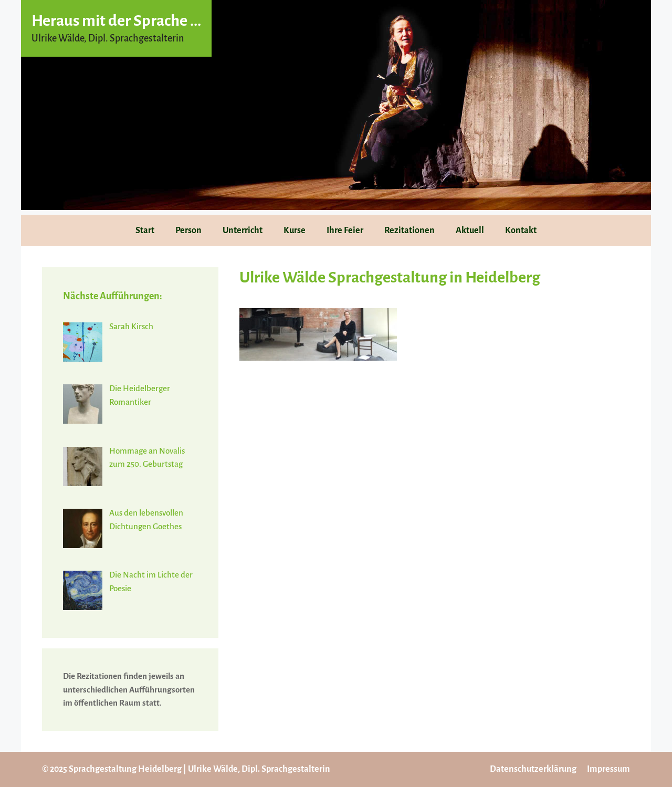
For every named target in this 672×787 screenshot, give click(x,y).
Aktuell (470, 230)
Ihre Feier (345, 230)
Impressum (608, 769)
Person (188, 230)
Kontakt (521, 230)
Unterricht (243, 230)
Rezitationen (409, 230)
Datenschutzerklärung (533, 769)
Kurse (295, 230)
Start (145, 230)
